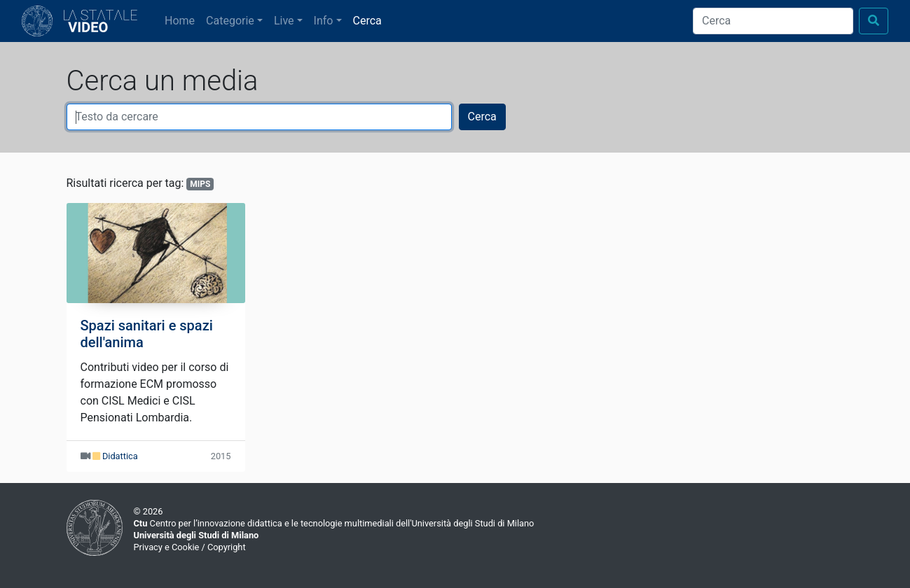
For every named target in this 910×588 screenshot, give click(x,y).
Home (182, 20)
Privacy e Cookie (167, 547)
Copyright (227, 547)
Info (324, 21)
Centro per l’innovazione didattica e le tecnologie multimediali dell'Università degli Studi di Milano (334, 523)
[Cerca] (773, 21)
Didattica (120, 456)
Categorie (230, 21)
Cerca (367, 21)
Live (284, 21)
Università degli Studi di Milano (197, 535)
